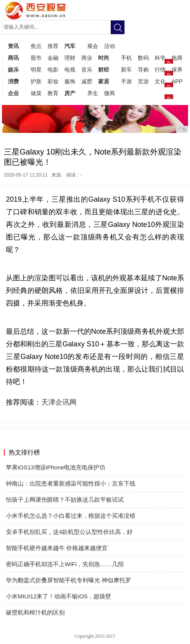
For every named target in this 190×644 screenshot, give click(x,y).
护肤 (36, 81)
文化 (160, 81)
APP (177, 81)
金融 (53, 58)
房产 (70, 93)
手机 (126, 58)
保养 (177, 70)
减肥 (87, 81)
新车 (126, 70)
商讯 (13, 58)
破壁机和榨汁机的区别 (35, 612)
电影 (53, 70)
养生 (93, 93)
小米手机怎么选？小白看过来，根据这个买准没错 (71, 516)
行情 (160, 70)
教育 (53, 93)
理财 (70, 58)
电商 (177, 58)
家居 (104, 81)
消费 (13, 81)
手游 (126, 81)
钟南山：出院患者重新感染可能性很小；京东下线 (71, 483)
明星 (36, 70)
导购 (143, 70)
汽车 (70, 46)
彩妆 (53, 81)
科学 (160, 58)
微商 (110, 93)
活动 (110, 46)
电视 (70, 70)
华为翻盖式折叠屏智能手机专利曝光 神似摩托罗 (69, 580)
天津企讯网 (59, 402)
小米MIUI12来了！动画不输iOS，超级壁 (58, 596)
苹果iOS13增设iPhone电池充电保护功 (56, 467)
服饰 (70, 81)
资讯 (13, 46)
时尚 (104, 58)
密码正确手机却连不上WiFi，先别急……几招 (65, 564)
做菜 (36, 93)
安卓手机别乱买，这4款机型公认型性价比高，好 (69, 532)
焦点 (36, 46)
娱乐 (13, 70)
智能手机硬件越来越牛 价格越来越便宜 (57, 548)
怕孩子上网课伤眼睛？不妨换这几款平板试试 (65, 500)
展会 (93, 46)
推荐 (53, 46)
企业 (13, 93)
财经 (104, 70)
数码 (143, 58)
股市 (36, 58)
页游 (143, 81)
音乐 (87, 70)
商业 (87, 58)
